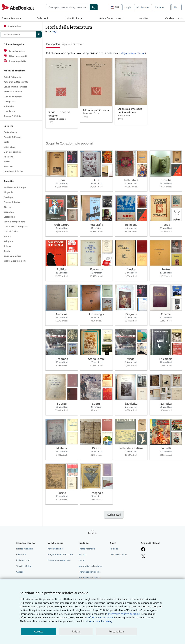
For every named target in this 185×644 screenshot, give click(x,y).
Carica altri (114, 514)
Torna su (93, 533)
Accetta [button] (39, 631)
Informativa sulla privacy (91, 566)
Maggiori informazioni (133, 53)
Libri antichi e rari (74, 18)
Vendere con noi (174, 18)
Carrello (20, 572)
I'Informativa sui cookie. (100, 617)
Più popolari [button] (53, 44)
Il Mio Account (23, 560)
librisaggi (52, 31)
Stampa (83, 554)
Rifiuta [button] (76, 631)
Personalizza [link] (116, 631)
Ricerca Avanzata (11, 18)
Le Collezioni (12, 26)
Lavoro (82, 560)
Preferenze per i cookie (90, 572)
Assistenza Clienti (118, 554)
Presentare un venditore (59, 560)
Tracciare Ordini (24, 566)
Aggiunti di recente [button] (73, 44)
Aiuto (176, 7)
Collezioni (42, 18)
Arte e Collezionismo (111, 18)
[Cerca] (94, 7)
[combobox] (68, 7)
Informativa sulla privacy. (99, 621)
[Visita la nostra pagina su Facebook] (143, 549)
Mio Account (143, 7)
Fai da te (114, 549)
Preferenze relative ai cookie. (124, 614)
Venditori (144, 18)
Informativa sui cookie (89, 578)
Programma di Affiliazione (60, 554)
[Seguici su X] (143, 556)
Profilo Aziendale (87, 549)
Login (128, 7)
